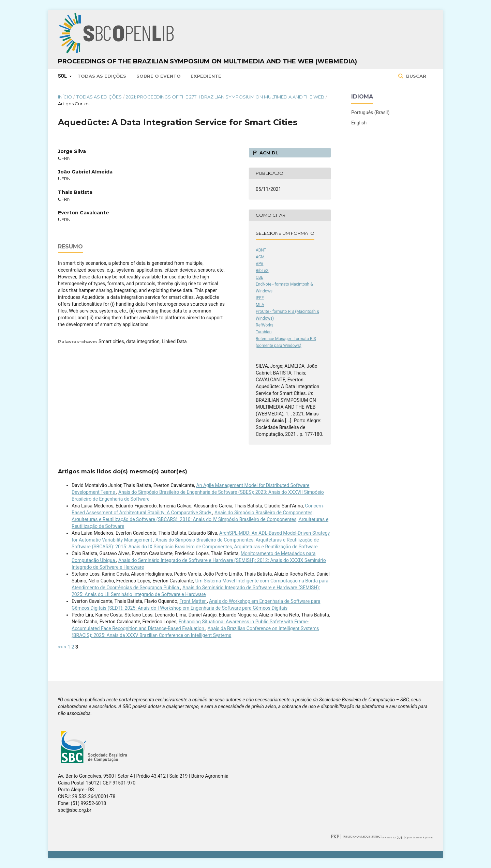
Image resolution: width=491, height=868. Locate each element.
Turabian (264, 332)
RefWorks (265, 325)
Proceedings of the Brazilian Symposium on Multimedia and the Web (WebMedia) (207, 61)
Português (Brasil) (370, 112)
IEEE (260, 298)
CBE (259, 277)
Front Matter (193, 601)
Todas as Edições (102, 76)
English (359, 123)
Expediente (206, 76)
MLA (260, 305)
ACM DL (268, 153)
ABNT (261, 250)
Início (65, 97)
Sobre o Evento (159, 76)
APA (259, 264)
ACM (260, 257)
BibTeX (262, 271)
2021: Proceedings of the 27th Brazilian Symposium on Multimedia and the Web (225, 97)
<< (60, 647)
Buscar (415, 76)
